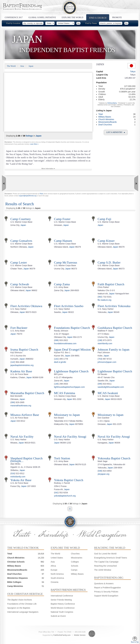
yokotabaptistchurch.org (65, 496)
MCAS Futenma (65, 393)
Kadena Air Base (21, 371)
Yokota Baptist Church (69, 480)
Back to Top (135, 640)
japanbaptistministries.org (22, 365)
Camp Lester (19, 262)
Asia (22, 66)
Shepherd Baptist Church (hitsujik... (27, 460)
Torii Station (62, 458)
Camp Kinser (106, 241)
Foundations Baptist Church (72, 328)
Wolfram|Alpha (112, 103)
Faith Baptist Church (111, 284)
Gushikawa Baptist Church (115, 328)
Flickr (41, 194)
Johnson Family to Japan (114, 349)
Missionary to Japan (67, 415)
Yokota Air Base (21, 480)
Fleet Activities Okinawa (26, 306)
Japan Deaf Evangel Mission (72, 349)
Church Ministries (106, 119)
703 (100, 359)
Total (101, 114)
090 (13, 402)
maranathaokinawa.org (21, 406)
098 (56, 340)
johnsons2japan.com (107, 362)
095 (100, 384)
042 (56, 493)
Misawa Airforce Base (25, 415)
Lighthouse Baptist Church (71, 371)
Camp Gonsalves (21, 241)
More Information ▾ (48, 169)
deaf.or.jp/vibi (60, 362)
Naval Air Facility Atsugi (70, 437)
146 (56, 384)
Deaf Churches (105, 125)
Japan (31, 66)
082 (100, 297)
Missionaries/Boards (108, 122)
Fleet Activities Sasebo (69, 306)
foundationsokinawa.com (65, 343)
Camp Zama (62, 284)
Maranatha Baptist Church (27, 393)
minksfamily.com (18, 477)
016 (13, 473)
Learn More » (34, 144)
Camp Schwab (20, 284)
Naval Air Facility (22, 437)
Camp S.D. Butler (109, 262)
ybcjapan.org (104, 474)
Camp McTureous (66, 262)
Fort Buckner (19, 328)
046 (100, 471)
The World (11, 66)
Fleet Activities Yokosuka (114, 306)
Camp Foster (62, 219)
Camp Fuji (105, 219)
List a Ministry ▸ (116, 132)
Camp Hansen (63, 241)
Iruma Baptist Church (24, 349)
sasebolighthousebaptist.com (111, 387)
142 (13, 362)
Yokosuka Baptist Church (114, 458)
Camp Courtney (21, 219)
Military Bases (105, 117)
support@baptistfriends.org (27, 196)
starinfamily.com (105, 343)
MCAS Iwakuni (108, 393)
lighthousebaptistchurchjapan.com (69, 387)
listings (29, 136)
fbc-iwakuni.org (105, 300)
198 (100, 340)
